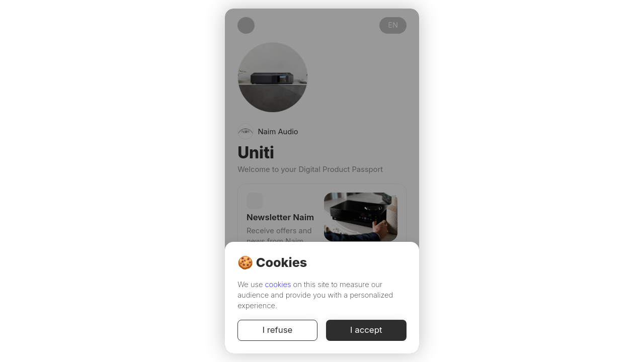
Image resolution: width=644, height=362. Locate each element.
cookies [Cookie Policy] (278, 285)
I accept (366, 330)
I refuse (277, 330)
